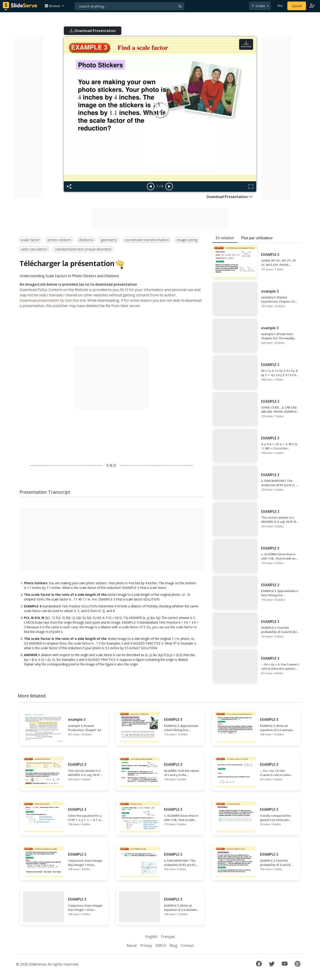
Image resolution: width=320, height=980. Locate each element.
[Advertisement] (29, 117)
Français (168, 937)
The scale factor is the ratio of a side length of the (65, 595)
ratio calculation (34, 249)
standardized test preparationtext (83, 249)
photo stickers (59, 240)
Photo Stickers (36, 583)
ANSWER (31, 655)
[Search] (129, 6)
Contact (187, 946)
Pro (280, 6)
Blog (173, 946)
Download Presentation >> (230, 197)
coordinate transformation (147, 240)
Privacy (146, 946)
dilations (86, 240)
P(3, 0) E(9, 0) (34, 618)
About (132, 946)
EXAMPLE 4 (33, 606)
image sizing (187, 240)
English (151, 937)
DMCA (161, 946)
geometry (109, 240)
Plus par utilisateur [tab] (257, 238)
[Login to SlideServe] (312, 6)
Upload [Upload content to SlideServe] (297, 6)
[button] (54, 6)
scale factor (30, 240)
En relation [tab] (225, 238)
